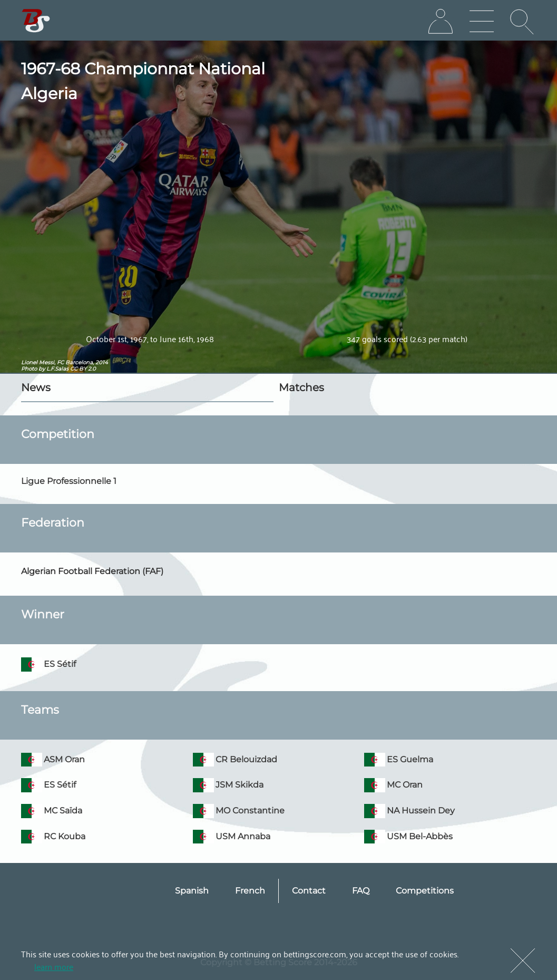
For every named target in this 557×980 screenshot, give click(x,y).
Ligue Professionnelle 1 (69, 481)
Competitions (425, 891)
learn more (54, 966)
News (36, 387)
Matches (301, 387)
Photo (29, 369)
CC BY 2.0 (83, 369)
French (250, 891)
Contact (309, 891)
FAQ (361, 891)
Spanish (192, 891)
